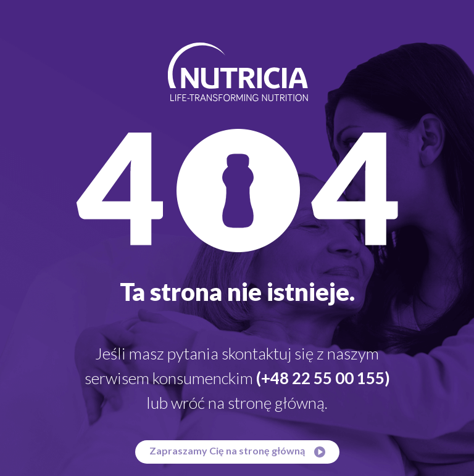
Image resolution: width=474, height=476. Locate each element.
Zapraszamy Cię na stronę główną (237, 451)
